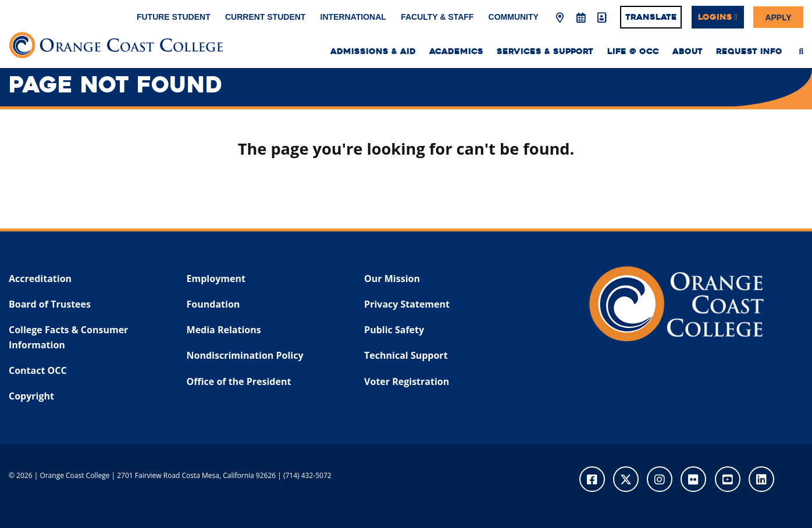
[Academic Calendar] (580, 18)
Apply (778, 17)
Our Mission (392, 279)
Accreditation (40, 279)
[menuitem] (801, 51)
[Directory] (601, 18)
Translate (651, 17)
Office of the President (239, 381)
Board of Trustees (50, 304)
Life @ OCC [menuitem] (633, 51)
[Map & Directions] (560, 18)
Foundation (213, 304)
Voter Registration (407, 381)
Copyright (31, 396)
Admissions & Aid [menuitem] (373, 51)
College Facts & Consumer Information (68, 337)
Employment (216, 279)
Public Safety (394, 330)
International (353, 17)
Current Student (265, 17)
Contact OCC (38, 370)
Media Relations (224, 330)
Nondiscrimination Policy (245, 355)
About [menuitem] (688, 51)
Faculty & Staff (437, 17)
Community (514, 17)
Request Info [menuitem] (749, 51)
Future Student (174, 17)
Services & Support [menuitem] (545, 51)
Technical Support (406, 355)
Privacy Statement (407, 304)
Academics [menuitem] (456, 51)
